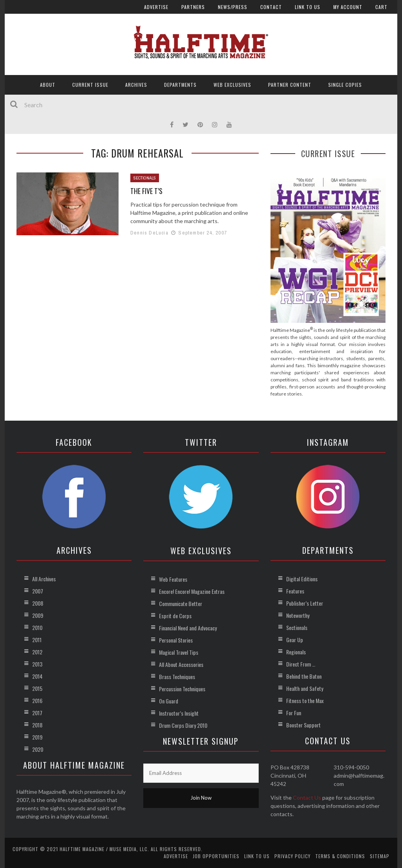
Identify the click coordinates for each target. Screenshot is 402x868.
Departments (180, 85)
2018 (37, 725)
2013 (37, 664)
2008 (38, 603)
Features (295, 591)
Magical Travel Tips (179, 652)
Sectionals (145, 178)
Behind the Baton (304, 676)
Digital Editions (302, 579)
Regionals (296, 652)
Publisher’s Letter (305, 603)
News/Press (233, 7)
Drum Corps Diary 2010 (183, 725)
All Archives (44, 579)
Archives (136, 85)
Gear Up (295, 640)
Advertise (156, 7)
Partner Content (290, 85)
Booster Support (303, 725)
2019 (37, 737)
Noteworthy (298, 615)
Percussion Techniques (182, 689)
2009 (38, 615)
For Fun (294, 713)
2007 (38, 591)
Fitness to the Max (305, 700)
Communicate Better (181, 603)
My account (348, 7)
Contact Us (307, 797)
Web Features (173, 579)
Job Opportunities (216, 856)
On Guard (169, 701)
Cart (381, 7)
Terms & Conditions (340, 856)
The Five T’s (146, 191)
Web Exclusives (232, 85)
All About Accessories (181, 664)
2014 (37, 676)
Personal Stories (176, 640)
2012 (37, 652)
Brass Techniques (177, 677)
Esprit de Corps (175, 616)
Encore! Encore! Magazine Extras (192, 591)
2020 (38, 749)
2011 (37, 640)
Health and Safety (305, 688)
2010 (37, 627)
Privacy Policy (292, 856)
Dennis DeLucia (149, 233)
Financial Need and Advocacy (188, 628)
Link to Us (308, 7)
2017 (37, 713)
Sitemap (380, 856)
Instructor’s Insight (179, 713)
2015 (37, 688)
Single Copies (345, 85)
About (48, 85)
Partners (193, 7)
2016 (37, 700)
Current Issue (90, 85)
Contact (271, 7)
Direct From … (301, 664)
